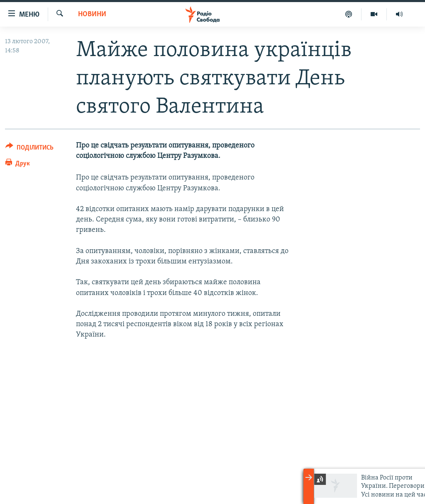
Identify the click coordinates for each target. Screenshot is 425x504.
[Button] (29, 149)
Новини (92, 14)
